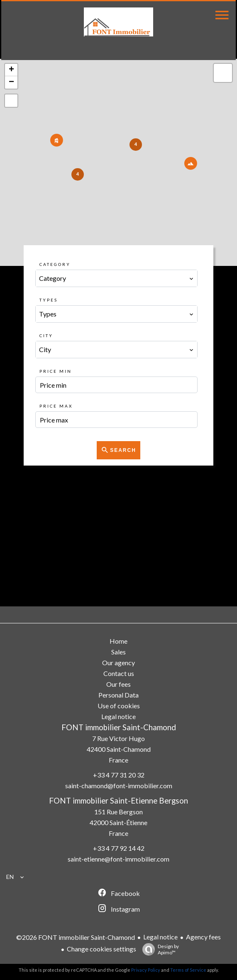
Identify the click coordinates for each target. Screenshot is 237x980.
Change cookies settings (101, 949)
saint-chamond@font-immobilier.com (119, 786)
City (46, 336)
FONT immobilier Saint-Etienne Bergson (118, 801)
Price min (56, 371)
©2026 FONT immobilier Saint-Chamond (76, 937)
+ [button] (11, 70)
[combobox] (116, 278)
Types (49, 300)
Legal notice (160, 937)
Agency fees (203, 937)
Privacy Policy (146, 970)
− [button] (11, 82)
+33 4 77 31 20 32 (119, 775)
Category (55, 264)
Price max (56, 406)
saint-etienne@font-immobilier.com (118, 859)
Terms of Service (188, 970)
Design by (159, 949)
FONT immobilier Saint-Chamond (119, 727)
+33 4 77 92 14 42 (119, 848)
